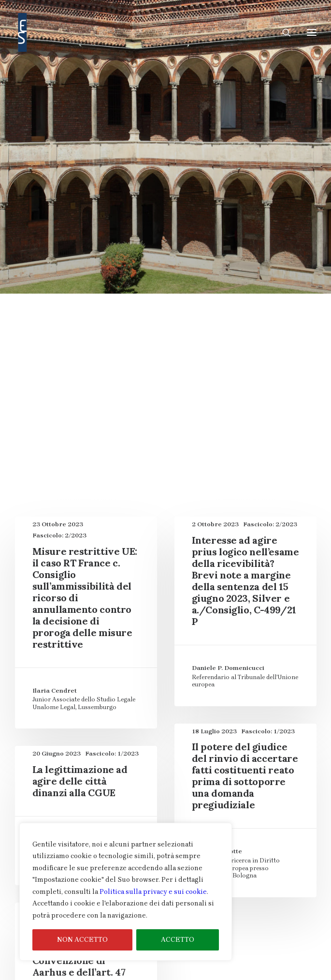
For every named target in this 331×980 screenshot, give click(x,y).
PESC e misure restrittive (227, 231)
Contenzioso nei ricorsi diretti (225, 153)
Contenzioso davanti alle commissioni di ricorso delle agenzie (165, 131)
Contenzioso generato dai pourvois (114, 153)
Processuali (296, 231)
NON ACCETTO (82, 940)
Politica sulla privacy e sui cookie (153, 892)
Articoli (153, 120)
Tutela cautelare (198, 309)
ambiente (117, 120)
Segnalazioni (110, 309)
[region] (126, 892)
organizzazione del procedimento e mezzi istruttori (97, 231)
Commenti (262, 120)
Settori (151, 309)
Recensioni (63, 309)
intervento (190, 220)
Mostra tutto (72, 120)
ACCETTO (178, 940)
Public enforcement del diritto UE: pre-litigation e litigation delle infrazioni (165, 242)
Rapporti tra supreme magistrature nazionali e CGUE (166, 275)
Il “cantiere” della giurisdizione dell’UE (199, 209)
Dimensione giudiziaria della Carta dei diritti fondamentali (166, 186)
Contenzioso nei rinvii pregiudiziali (106, 175)
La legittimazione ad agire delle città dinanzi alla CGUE (80, 592)
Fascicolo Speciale (262, 198)
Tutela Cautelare (260, 309)
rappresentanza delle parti (254, 298)
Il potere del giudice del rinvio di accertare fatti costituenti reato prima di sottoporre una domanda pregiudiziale (245, 587)
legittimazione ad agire (253, 220)
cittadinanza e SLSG (205, 120)
